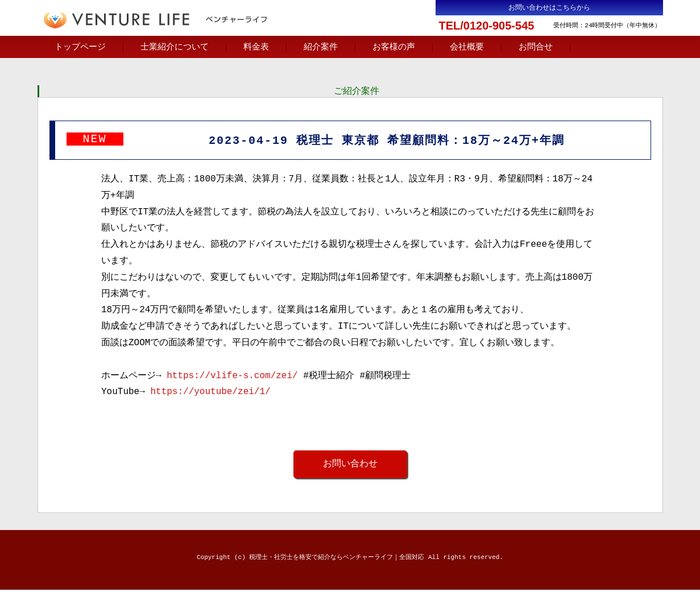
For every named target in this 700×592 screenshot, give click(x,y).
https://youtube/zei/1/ (210, 394)
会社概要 (467, 47)
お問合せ (536, 47)
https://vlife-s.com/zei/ (232, 378)
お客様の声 (394, 47)
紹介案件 (321, 47)
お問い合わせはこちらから (549, 8)
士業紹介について (175, 47)
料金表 (256, 47)
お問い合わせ (350, 466)
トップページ (80, 47)
